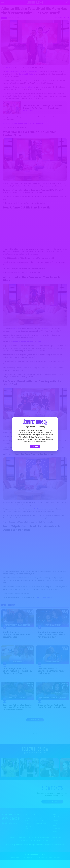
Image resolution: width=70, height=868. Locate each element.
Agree (35, 447)
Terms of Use (47, 430)
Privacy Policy (24, 437)
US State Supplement (39, 442)
